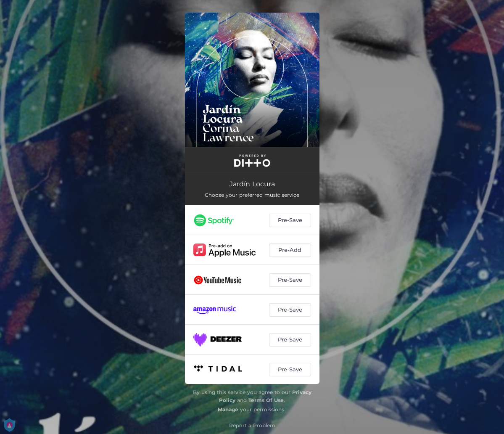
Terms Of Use (266, 400)
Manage (228, 409)
